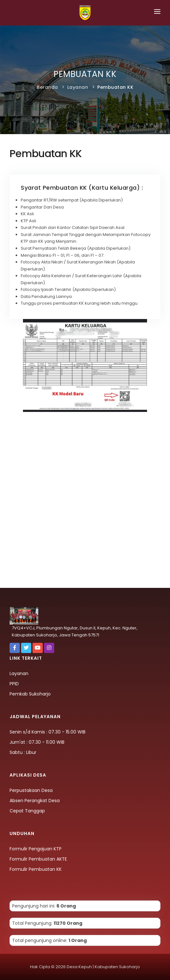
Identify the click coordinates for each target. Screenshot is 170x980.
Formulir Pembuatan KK (36, 869)
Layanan (78, 87)
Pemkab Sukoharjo (30, 694)
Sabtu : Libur (23, 752)
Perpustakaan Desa (31, 790)
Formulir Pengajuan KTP (36, 849)
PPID (14, 684)
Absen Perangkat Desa (35, 801)
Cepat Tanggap (27, 811)
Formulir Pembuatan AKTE (38, 859)
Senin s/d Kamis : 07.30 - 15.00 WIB (48, 732)
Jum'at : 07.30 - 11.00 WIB (37, 742)
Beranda (47, 87)
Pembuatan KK (115, 87)
